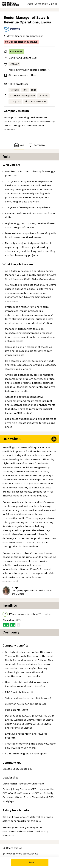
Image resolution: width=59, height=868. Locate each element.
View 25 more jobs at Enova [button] (20, 854)
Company (37, 145)
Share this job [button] (12, 848)
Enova (46, 22)
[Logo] (11, 4)
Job (19, 145)
